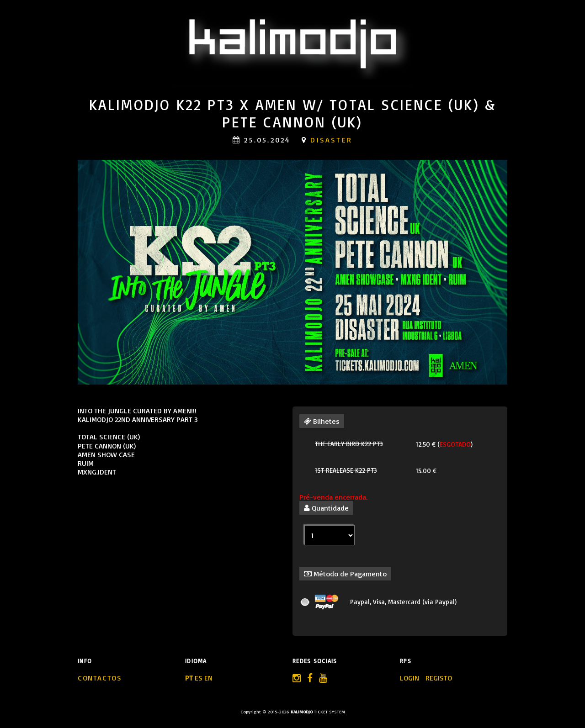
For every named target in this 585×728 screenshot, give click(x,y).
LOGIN (410, 678)
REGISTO (439, 678)
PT (189, 678)
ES (199, 678)
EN (208, 678)
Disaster (331, 140)
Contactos (100, 678)
